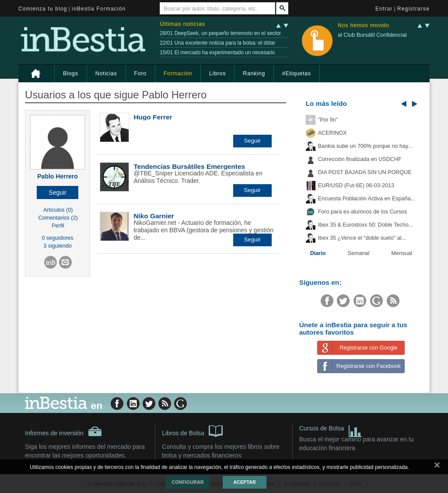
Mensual (402, 253)
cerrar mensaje (437, 467)
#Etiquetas (297, 73)
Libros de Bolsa (192, 430)
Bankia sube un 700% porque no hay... (365, 146)
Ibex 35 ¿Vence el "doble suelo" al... (362, 238)
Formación (178, 73)
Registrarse (413, 9)
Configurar (187, 482)
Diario (318, 253)
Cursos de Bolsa (331, 429)
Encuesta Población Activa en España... (367, 199)
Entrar (384, 9)
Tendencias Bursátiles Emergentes (189, 166)
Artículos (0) (58, 210)
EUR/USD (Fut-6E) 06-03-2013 (356, 185)
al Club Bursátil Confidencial (372, 35)
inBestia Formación (99, 9)
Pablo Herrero (58, 176)
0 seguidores (58, 238)
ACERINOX (332, 133)
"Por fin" (328, 120)
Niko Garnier (154, 216)
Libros (217, 73)
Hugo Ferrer (153, 117)
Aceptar (244, 482)
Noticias (106, 73)
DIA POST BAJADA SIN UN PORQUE (365, 172)
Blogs (71, 73)
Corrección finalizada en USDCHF (360, 159)
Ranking (254, 73)
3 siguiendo (57, 246)
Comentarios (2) (58, 218)
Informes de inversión (63, 431)
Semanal (359, 253)
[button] (58, 192)
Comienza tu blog (43, 9)
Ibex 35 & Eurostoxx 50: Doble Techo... (366, 225)
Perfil (58, 226)
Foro (140, 73)
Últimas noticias (182, 24)
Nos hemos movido (364, 26)
